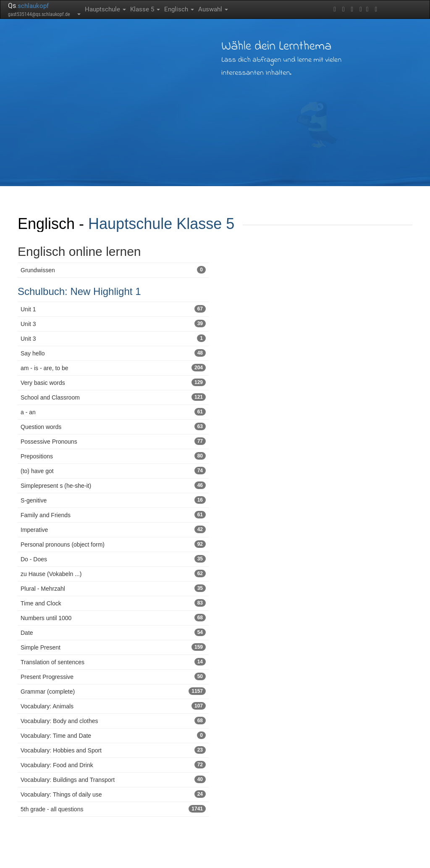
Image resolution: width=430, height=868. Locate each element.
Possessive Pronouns (113, 441)
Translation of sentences (113, 662)
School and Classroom (113, 397)
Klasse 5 (145, 9)
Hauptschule (105, 9)
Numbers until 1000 (113, 618)
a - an (113, 412)
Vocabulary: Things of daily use (113, 794)
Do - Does (113, 559)
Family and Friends (113, 515)
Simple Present (113, 647)
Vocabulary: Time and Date (113, 735)
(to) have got (113, 471)
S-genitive (113, 500)
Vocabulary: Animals (113, 706)
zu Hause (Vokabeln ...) (113, 573)
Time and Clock (113, 603)
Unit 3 (113, 324)
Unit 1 (113, 309)
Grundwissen (113, 270)
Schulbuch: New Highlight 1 (79, 291)
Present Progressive (113, 676)
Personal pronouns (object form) (113, 544)
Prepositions (113, 456)
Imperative (113, 529)
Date (113, 632)
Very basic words (113, 382)
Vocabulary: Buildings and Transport (113, 779)
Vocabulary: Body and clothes (113, 721)
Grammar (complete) (113, 691)
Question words (113, 426)
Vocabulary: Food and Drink (113, 765)
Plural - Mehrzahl (113, 588)
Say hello (113, 353)
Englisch (179, 9)
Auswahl (213, 9)
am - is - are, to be (113, 368)
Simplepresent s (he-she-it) (113, 485)
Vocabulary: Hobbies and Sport (113, 750)
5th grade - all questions (113, 809)
